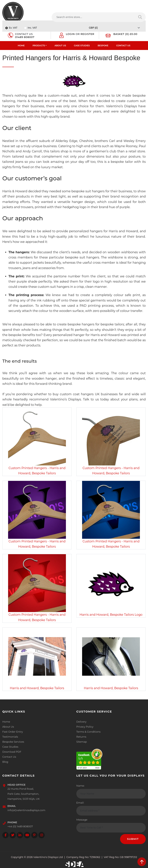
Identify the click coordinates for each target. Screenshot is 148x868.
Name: (80, 786)
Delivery (81, 722)
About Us (60, 46)
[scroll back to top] (142, 862)
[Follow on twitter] (13, 835)
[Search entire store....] (93, 17)
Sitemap (82, 742)
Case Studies (82, 46)
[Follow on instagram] (42, 835)
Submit (133, 839)
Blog (5, 762)
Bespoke (103, 46)
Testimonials (10, 737)
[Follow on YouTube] (27, 835)
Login (70, 34)
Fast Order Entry (13, 732)
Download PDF (12, 752)
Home (21, 46)
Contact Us (123, 46)
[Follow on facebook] (5, 835)
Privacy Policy (85, 727)
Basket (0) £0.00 (125, 34)
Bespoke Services (13, 742)
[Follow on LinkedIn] (20, 835)
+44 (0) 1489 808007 (20, 826)
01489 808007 (25, 37)
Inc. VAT (32, 28)
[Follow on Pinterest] (34, 835)
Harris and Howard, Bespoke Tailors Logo (111, 615)
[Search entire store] (140, 17)
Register (87, 34)
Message (82, 820)
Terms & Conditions (88, 732)
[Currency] (115, 28)
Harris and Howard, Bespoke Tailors (37, 688)
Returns (81, 737)
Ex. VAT (13, 28)
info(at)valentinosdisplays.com (26, 810)
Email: (80, 803)
